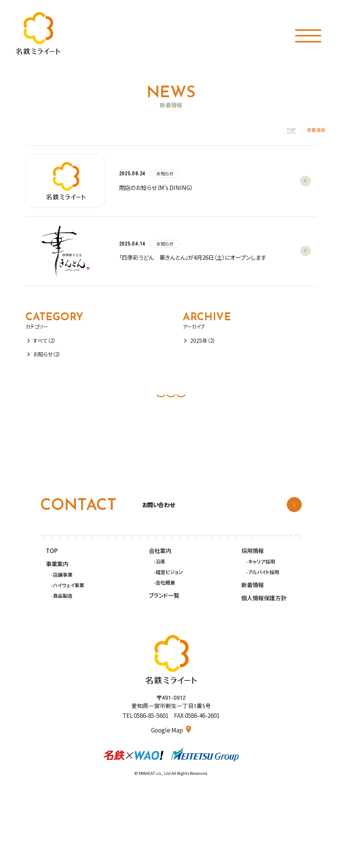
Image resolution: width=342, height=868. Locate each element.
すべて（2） (45, 341)
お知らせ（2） (47, 354)
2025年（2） (203, 341)
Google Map (168, 730)
